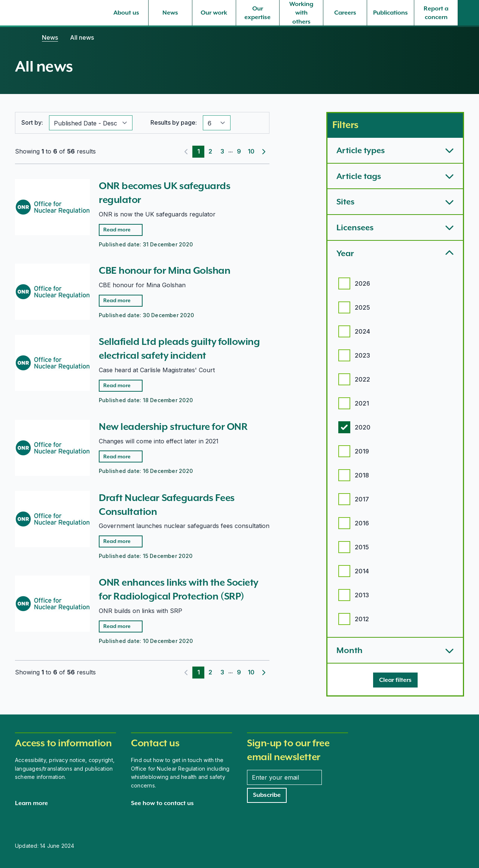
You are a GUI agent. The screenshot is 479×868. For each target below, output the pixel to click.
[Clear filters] (395, 680)
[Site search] (469, 13)
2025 (362, 307)
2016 (362, 523)
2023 (362, 355)
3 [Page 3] (222, 151)
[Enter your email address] (284, 777)
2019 (362, 451)
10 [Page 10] (251, 151)
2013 (362, 595)
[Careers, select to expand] (345, 13)
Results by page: (174, 122)
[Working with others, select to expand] (301, 13)
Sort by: (32, 122)
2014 (362, 571)
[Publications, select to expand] (390, 13)
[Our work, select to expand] (214, 13)
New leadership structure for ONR (173, 427)
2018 (362, 475)
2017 (362, 499)
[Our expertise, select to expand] (258, 13)
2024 (362, 331)
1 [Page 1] (199, 151)
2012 (362, 619)
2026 (362, 283)
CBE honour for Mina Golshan (165, 270)
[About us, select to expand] (126, 13)
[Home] (22, 37)
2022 (362, 379)
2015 (362, 547)
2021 (362, 403)
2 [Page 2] (210, 151)
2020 (363, 427)
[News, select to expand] (170, 13)
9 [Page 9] (239, 151)
